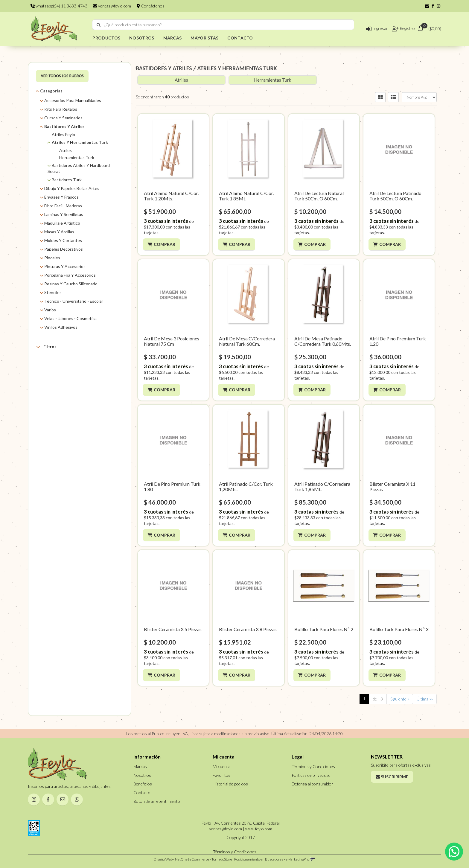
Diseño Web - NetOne (171, 859)
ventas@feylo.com (112, 6)
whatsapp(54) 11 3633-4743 (59, 6)
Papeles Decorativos (64, 249)
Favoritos (221, 775)
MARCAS (173, 38)
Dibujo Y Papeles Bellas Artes (72, 188)
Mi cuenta (221, 766)
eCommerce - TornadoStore (211, 859)
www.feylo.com (259, 829)
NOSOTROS (142, 38)
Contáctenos (151, 6)
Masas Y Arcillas (59, 232)
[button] (427, 6)
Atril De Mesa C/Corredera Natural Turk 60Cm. (247, 341)
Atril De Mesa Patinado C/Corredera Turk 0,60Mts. (323, 341)
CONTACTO (240, 38)
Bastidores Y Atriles (64, 126)
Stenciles (53, 292)
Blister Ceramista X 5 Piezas (173, 629)
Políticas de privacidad (311, 775)
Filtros (46, 347)
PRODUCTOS (106, 38)
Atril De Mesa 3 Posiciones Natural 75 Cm (172, 341)
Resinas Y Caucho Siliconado (71, 284)
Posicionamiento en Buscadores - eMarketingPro (272, 859)
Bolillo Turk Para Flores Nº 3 (399, 629)
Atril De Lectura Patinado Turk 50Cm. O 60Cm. (395, 196)
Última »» (425, 699)
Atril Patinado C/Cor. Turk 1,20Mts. (246, 486)
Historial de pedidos (230, 784)
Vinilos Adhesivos (61, 327)
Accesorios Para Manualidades (73, 100)
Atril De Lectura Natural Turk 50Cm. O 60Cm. (319, 196)
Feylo (57, 377)
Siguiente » (400, 699)
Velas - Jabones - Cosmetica (70, 318)
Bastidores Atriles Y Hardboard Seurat (79, 168)
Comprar (165, 244)
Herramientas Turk (77, 157)
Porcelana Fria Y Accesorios (70, 275)
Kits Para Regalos (61, 109)
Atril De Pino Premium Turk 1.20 (398, 341)
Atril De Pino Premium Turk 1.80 (172, 486)
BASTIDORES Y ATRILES (164, 68)
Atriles (66, 150)
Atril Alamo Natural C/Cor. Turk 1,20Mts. (171, 196)
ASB (55, 370)
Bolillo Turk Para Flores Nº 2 (324, 629)
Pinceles (52, 258)
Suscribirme (392, 777)
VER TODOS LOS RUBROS (62, 76)
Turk (56, 385)
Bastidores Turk (67, 180)
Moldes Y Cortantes (63, 240)
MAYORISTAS (204, 38)
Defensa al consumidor (312, 784)
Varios (50, 310)
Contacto (142, 792)
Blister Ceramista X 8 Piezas (248, 629)
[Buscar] (99, 25)
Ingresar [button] (377, 28)
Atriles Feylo (63, 134)
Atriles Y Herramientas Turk (80, 142)
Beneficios (143, 784)
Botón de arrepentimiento (157, 801)
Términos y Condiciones (313, 766)
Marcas (50, 361)
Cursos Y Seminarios (63, 118)
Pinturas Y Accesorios (65, 266)
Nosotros (142, 775)
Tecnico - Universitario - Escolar (74, 301)
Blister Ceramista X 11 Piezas (392, 486)
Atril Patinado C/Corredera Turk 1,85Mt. (322, 486)
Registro (407, 28)
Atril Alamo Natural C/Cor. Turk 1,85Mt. (246, 196)
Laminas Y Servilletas (64, 214)
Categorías (51, 91)
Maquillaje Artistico (62, 223)
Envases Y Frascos (61, 197)
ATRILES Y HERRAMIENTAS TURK (237, 68)
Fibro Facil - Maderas (63, 206)
